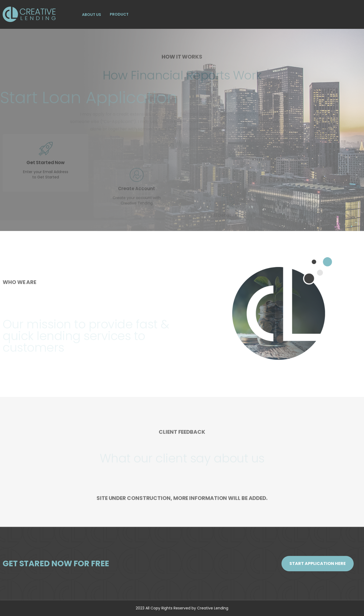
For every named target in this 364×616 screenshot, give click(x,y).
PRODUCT (119, 14)
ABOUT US (92, 15)
